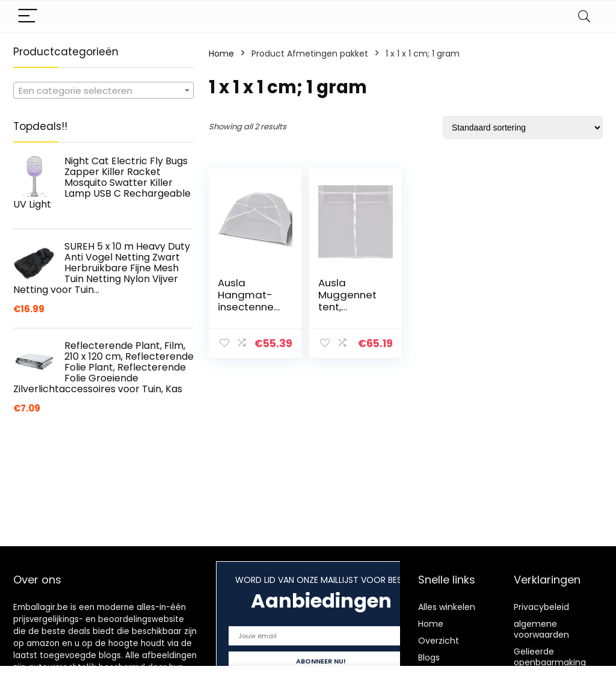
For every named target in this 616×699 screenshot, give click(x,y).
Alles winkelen (447, 607)
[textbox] (103, 91)
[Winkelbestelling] (523, 128)
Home (221, 54)
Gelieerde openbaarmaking (550, 657)
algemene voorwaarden (541, 629)
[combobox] (103, 90)
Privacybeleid (541, 607)
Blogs (429, 657)
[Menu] (28, 17)
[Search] (584, 17)
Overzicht (439, 641)
